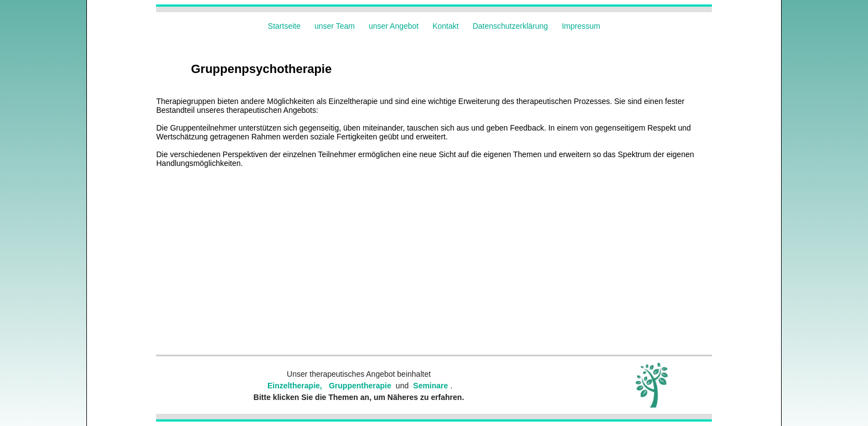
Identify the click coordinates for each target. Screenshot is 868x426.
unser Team (335, 26)
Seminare (430, 386)
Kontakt (445, 26)
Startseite (284, 26)
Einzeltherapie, (295, 386)
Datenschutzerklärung (510, 26)
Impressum (581, 26)
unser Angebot (394, 26)
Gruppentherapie (360, 386)
